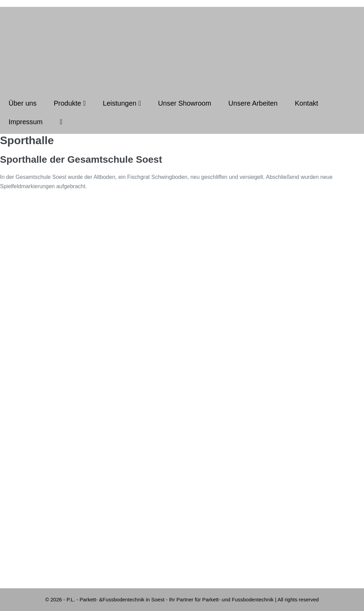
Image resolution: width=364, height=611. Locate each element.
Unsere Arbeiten (253, 103)
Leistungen (122, 103)
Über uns (23, 103)
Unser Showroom (185, 103)
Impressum (26, 122)
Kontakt (307, 103)
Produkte (70, 103)
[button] (61, 122)
